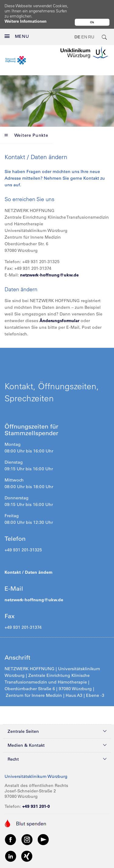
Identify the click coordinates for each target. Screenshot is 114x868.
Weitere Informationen (26, 21)
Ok (92, 22)
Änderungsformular (59, 308)
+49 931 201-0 (36, 794)
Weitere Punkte (26, 122)
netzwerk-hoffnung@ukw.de (49, 262)
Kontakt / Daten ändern (29, 560)
